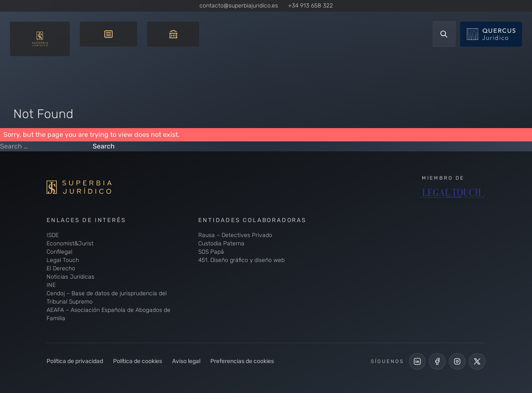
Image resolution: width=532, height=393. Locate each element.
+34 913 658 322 (310, 6)
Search (104, 146)
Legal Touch (63, 260)
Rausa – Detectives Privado (235, 235)
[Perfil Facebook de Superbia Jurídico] (437, 361)
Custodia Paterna (221, 243)
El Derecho (61, 268)
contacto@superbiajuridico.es (239, 6)
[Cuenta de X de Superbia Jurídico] (477, 361)
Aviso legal (186, 361)
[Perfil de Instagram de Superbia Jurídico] (457, 361)
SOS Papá (211, 252)
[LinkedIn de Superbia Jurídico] (417, 361)
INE (51, 285)
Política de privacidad (75, 361)
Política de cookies (138, 361)
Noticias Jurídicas (70, 277)
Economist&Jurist (70, 243)
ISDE (53, 235)
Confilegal (59, 252)
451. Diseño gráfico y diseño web (241, 260)
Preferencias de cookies (242, 361)
